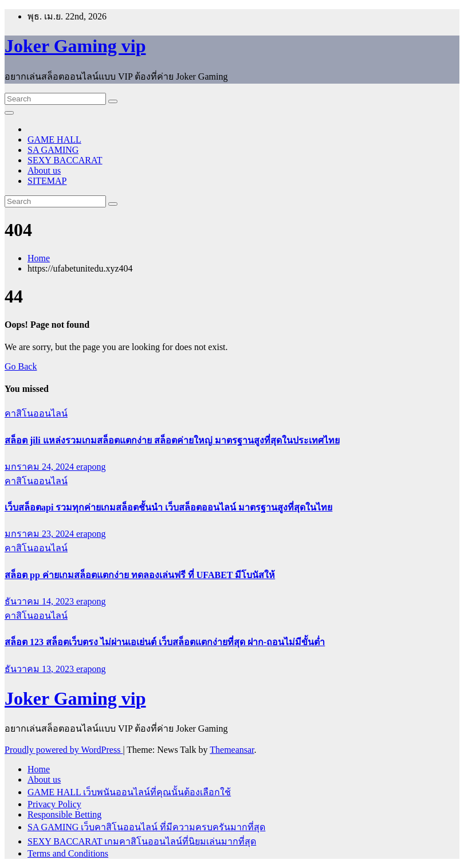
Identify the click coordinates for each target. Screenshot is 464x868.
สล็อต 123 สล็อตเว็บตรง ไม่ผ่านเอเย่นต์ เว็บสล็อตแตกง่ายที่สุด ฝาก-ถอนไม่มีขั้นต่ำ (165, 642)
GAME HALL (54, 140)
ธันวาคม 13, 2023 (40, 669)
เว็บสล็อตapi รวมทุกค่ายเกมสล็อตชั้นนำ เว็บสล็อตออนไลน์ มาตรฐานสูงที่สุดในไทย (168, 507)
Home (39, 258)
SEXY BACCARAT (65, 160)
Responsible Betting (64, 814)
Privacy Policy (54, 804)
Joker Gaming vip (75, 46)
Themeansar (232, 750)
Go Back (21, 366)
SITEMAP (47, 181)
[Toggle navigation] (9, 113)
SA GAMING (53, 150)
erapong (91, 467)
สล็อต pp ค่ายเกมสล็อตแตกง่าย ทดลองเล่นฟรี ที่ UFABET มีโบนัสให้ (140, 575)
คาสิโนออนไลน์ (36, 413)
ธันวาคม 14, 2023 (40, 601)
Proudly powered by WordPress (64, 750)
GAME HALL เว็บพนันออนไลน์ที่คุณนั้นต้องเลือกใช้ (129, 792)
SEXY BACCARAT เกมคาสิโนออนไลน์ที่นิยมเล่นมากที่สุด (142, 841)
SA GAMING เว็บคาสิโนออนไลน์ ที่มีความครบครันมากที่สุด (146, 827)
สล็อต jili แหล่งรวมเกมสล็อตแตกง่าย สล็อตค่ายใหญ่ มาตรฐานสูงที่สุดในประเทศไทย (172, 440)
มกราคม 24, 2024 (40, 467)
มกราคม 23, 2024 (40, 534)
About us (44, 170)
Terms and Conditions (68, 853)
